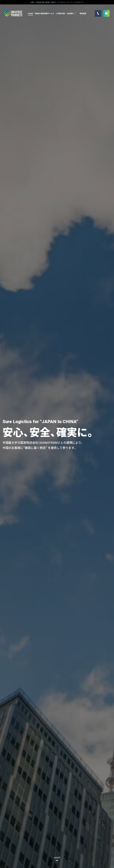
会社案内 (70, 13)
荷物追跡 (83, 13)
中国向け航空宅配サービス (44, 13)
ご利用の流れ (61, 13)
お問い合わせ (106, 13)
